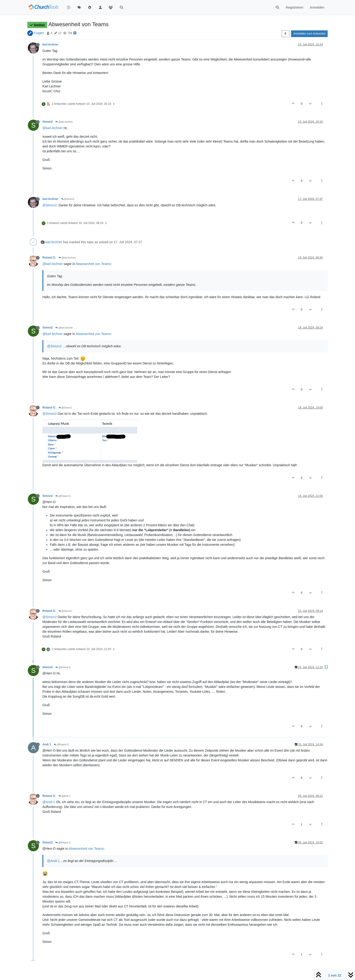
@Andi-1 (49, 802)
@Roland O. (63, 496)
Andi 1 (47, 744)
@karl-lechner (52, 128)
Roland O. (49, 258)
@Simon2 (68, 199)
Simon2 (48, 122)
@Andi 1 (65, 796)
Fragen (39, 33)
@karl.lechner (64, 122)
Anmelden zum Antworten (309, 34)
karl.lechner (50, 45)
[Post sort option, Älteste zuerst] (285, 34)
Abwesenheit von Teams (93, 264)
